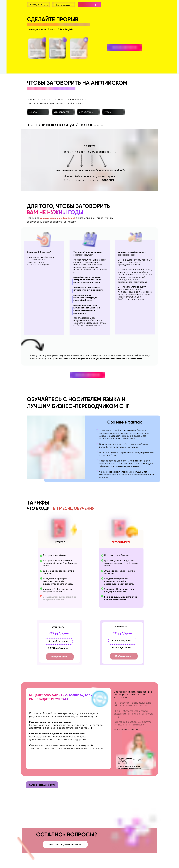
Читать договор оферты (126, 729)
